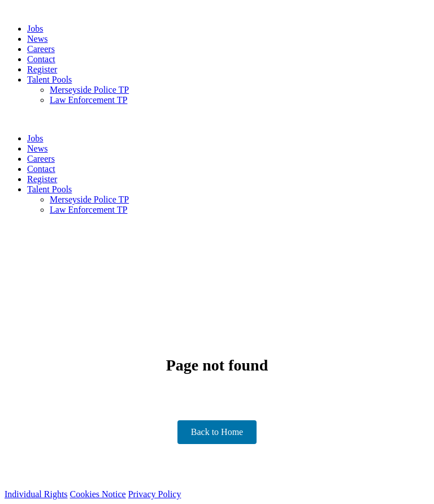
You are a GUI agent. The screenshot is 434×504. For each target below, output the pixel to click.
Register (42, 69)
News (37, 39)
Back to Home (217, 432)
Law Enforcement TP (88, 100)
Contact (41, 59)
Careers (41, 49)
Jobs (35, 29)
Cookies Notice (98, 494)
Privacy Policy (155, 494)
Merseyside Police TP (89, 90)
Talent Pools (49, 79)
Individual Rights (36, 494)
